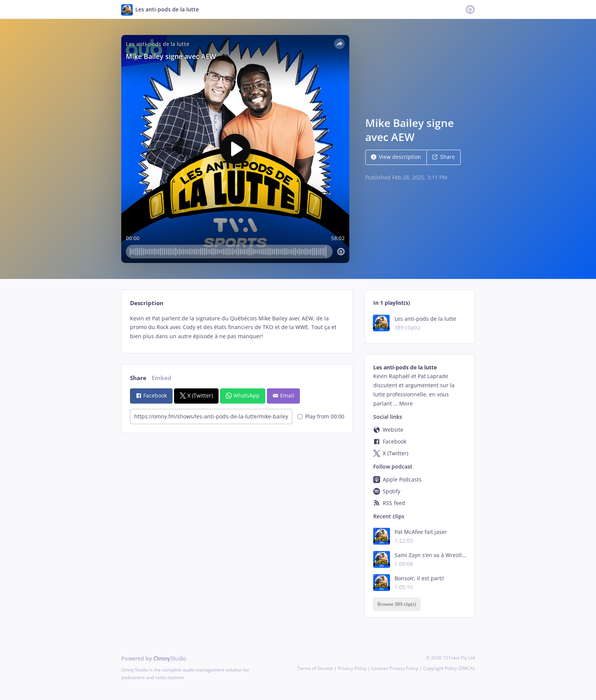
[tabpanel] (237, 327)
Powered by (154, 658)
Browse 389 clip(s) (397, 604)
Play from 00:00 (321, 416)
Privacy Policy (352, 668)
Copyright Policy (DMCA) (449, 668)
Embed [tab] (162, 378)
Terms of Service (315, 668)
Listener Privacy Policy (395, 668)
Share (444, 157)
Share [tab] (138, 378)
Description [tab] (147, 303)
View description (396, 157)
